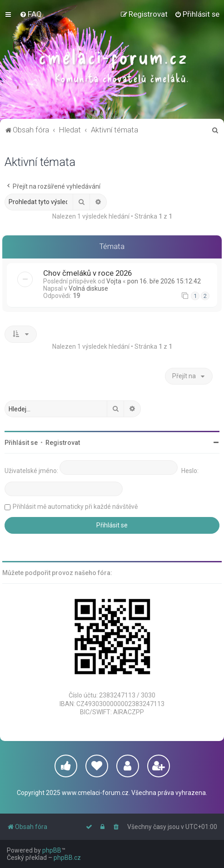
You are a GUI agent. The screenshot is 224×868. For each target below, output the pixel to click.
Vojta (114, 281)
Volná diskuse (88, 288)
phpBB (52, 850)
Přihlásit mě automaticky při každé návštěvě (75, 507)
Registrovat (63, 443)
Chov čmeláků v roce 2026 (87, 273)
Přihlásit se (21, 443)
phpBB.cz (67, 858)
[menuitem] (31, 14)
